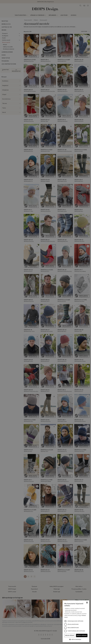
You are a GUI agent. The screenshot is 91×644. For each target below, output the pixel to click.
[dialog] (76, 621)
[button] (76, 639)
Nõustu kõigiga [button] (82, 635)
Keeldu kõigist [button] (70, 635)
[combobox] (87, 603)
